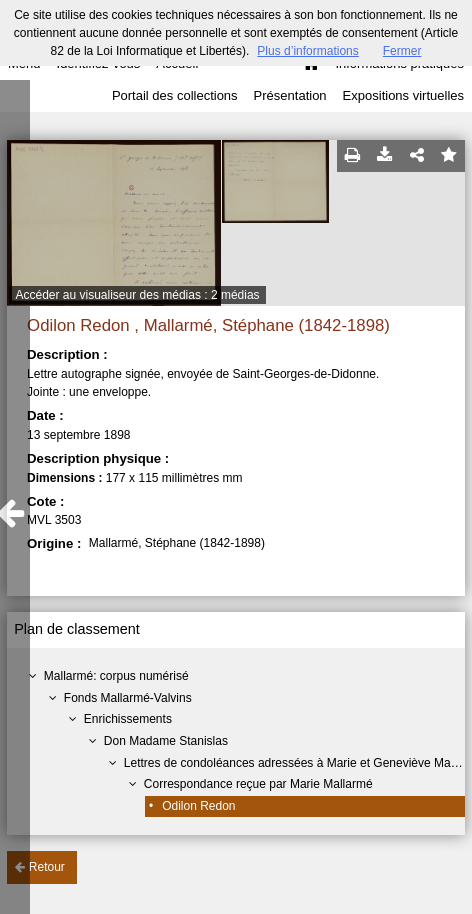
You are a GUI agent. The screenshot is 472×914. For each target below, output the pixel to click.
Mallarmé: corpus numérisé (116, 676)
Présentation (290, 95)
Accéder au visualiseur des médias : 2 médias (137, 295)
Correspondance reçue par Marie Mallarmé (258, 784)
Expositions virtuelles (403, 95)
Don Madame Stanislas (166, 741)
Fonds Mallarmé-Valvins (128, 698)
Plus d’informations (307, 51)
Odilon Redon (198, 806)
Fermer (402, 51)
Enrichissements (128, 719)
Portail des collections (175, 95)
